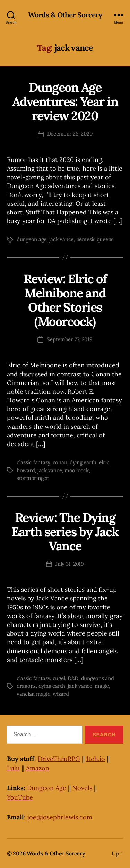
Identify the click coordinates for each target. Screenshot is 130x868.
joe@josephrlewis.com (60, 817)
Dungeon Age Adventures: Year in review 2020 (65, 101)
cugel (59, 678)
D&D (73, 678)
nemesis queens (95, 239)
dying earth (83, 462)
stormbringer (33, 478)
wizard (61, 694)
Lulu (13, 768)
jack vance (61, 239)
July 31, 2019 (70, 564)
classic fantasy (33, 462)
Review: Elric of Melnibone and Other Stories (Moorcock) (65, 300)
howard (26, 470)
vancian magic (33, 694)
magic (102, 686)
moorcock (77, 470)
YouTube (20, 797)
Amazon (38, 768)
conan (60, 462)
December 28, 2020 (70, 134)
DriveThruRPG (59, 759)
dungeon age (32, 239)
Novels (82, 788)
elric (104, 462)
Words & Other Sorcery (65, 15)
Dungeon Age (47, 788)
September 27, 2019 (70, 339)
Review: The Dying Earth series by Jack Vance (65, 532)
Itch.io (96, 759)
